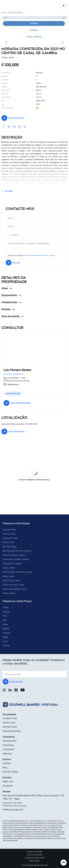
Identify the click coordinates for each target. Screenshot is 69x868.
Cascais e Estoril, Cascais (14, 555)
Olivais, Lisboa (9, 593)
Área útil (5, 94)
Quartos (5, 76)
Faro (5, 620)
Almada (6, 645)
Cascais (6, 612)
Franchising (8, 745)
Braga (5, 637)
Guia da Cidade (10, 772)
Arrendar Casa (10, 727)
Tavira (5, 624)
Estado (4, 87)
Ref (3, 101)
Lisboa (6, 607)
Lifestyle (7, 763)
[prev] (5, 18)
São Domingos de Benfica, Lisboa (17, 572)
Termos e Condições (31, 255)
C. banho (5, 80)
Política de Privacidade (47, 255)
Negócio (5, 83)
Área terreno (6, 97)
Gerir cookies (34, 861)
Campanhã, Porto (10, 538)
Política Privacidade (34, 855)
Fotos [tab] (34, 24)
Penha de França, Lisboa (13, 585)
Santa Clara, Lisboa (11, 580)
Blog (5, 767)
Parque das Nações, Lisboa (15, 589)
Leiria (5, 641)
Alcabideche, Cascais (12, 563)
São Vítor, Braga (10, 546)
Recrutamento (10, 741)
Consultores (9, 749)
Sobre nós (8, 781)
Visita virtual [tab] (34, 37)
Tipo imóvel (6, 73)
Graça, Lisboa (9, 568)
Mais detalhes (13, 394)
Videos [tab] (34, 30)
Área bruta (5, 90)
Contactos (8, 786)
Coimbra (6, 633)
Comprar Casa (10, 718)
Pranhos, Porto (9, 534)
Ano (3, 104)
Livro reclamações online (35, 858)
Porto (5, 616)
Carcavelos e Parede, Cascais (16, 559)
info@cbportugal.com (13, 809)
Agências (7, 753)
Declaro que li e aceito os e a (31, 255)
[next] (64, 18)
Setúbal (6, 629)
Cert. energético (8, 108)
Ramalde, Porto (9, 530)
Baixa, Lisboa (9, 576)
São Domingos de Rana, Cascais (17, 551)
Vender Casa (9, 722)
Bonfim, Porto (9, 542)
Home (4, 13)
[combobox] (8, 235)
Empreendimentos (12, 731)
